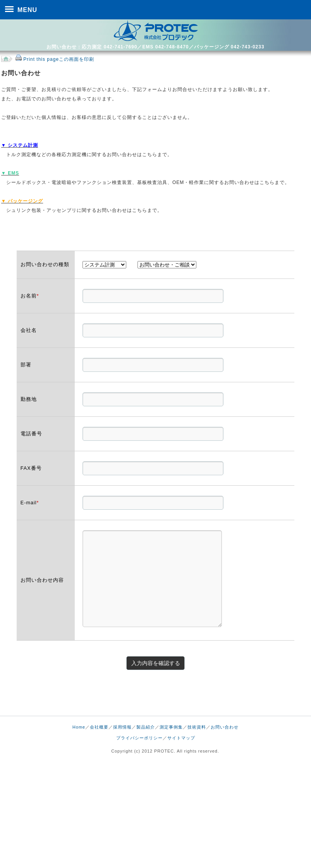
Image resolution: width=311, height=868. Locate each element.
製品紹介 (146, 727)
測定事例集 (171, 727)
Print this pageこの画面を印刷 (59, 59)
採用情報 (122, 727)
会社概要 (99, 727)
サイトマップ (181, 738)
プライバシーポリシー (139, 738)
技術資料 (197, 727)
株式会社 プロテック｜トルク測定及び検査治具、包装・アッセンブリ (156, 30)
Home (79, 727)
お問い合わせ (225, 727)
